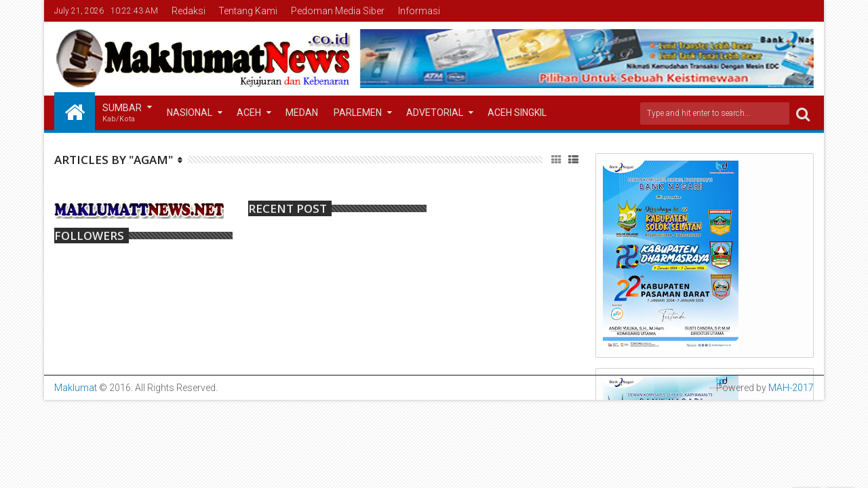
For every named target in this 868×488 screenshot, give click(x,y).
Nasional (190, 113)
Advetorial (435, 113)
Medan (302, 113)
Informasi (419, 11)
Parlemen (358, 113)
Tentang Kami (248, 11)
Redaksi (189, 11)
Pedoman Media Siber (338, 11)
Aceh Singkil (517, 113)
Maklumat (76, 388)
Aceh (249, 113)
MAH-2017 (791, 388)
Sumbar (122, 114)
